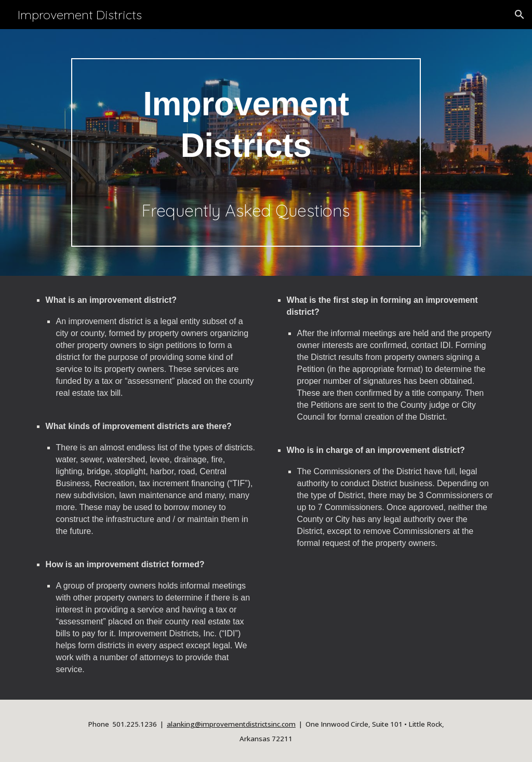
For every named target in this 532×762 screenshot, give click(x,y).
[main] (246, 152)
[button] (520, 15)
